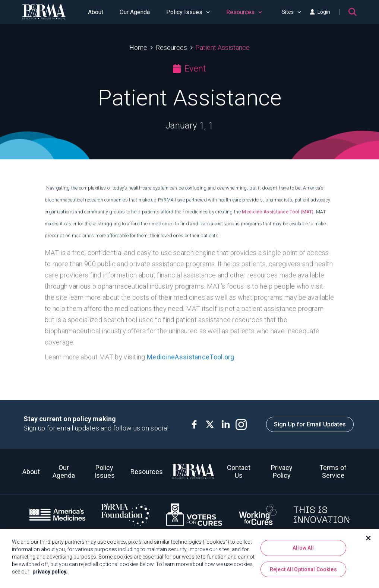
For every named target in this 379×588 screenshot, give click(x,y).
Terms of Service (333, 471)
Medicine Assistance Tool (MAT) (278, 212)
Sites (291, 12)
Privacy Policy (282, 471)
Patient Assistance (222, 47)
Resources (244, 12)
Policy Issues (188, 12)
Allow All (303, 549)
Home (138, 47)
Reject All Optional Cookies (303, 570)
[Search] (353, 12)
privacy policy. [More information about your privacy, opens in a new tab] (50, 573)
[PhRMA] (44, 12)
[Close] (369, 540)
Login (320, 12)
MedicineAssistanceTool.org (191, 357)
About (96, 12)
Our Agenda (135, 12)
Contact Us (239, 471)
